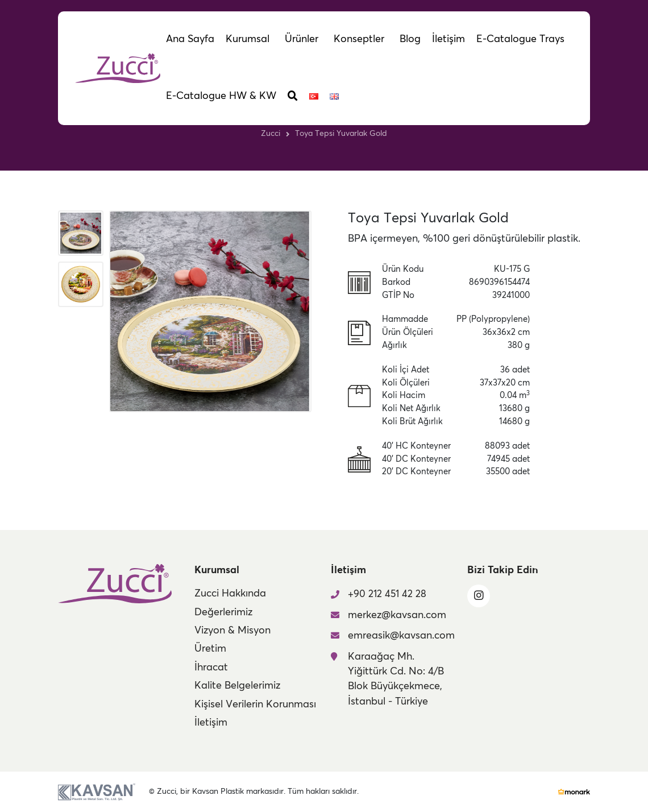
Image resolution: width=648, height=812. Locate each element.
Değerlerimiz (223, 612)
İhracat (211, 668)
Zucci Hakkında (230, 594)
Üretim (210, 649)
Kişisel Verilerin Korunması (255, 705)
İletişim (211, 723)
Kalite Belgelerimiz (237, 686)
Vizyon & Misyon (232, 631)
